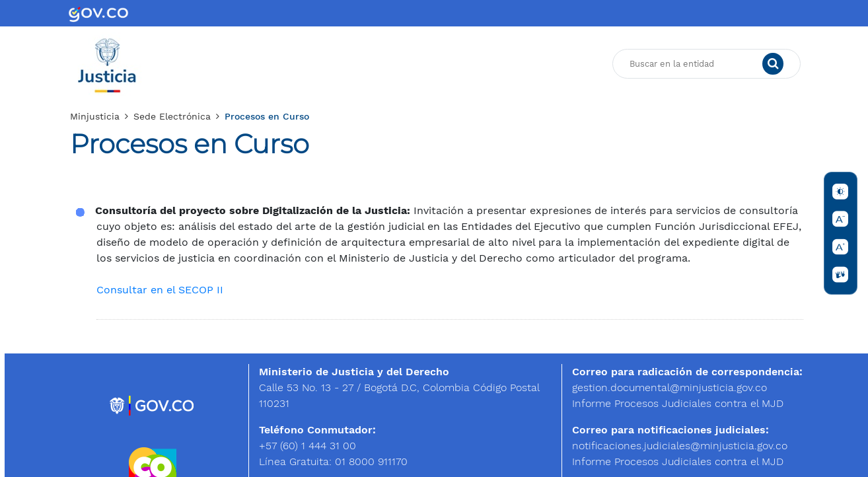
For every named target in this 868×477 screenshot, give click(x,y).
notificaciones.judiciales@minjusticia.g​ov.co (680, 446)
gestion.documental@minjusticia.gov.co (669, 387)
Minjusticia (95, 116)
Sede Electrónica (172, 116)
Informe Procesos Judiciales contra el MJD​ (678, 403)
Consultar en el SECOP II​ (160, 290)
